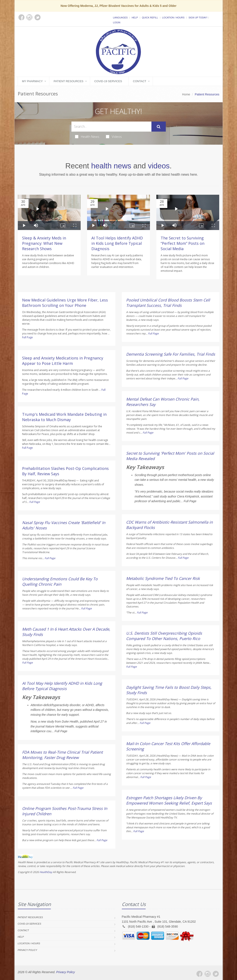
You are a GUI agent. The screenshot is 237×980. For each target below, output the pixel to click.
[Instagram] (208, 974)
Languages (120, 18)
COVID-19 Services (108, 81)
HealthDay (46, 872)
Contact (140, 81)
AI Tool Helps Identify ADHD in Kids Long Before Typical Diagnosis (117, 243)
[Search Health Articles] (111, 127)
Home (186, 94)
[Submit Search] (159, 127)
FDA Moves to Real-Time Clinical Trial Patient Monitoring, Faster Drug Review (62, 755)
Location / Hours (173, 18)
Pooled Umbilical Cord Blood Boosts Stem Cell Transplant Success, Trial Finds (168, 303)
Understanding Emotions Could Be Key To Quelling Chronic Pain (60, 581)
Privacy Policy (28, 950)
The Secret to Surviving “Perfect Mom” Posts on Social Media (183, 243)
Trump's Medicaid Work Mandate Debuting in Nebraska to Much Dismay (64, 417)
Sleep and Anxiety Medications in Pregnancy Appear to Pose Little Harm (63, 361)
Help (135, 18)
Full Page (27, 337)
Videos (114, 137)
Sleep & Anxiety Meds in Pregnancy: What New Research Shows (44, 243)
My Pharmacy (32, 81)
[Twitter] (216, 974)
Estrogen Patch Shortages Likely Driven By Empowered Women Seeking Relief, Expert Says (169, 800)
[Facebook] (199, 974)
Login (117, 22)
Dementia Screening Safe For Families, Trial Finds (171, 354)
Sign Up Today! (198, 18)
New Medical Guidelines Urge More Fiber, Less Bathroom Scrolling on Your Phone (65, 303)
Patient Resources (69, 81)
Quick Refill (150, 18)
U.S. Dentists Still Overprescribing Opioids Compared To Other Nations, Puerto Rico (164, 636)
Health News (87, 137)
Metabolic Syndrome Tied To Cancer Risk (163, 578)
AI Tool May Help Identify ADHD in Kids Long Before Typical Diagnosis (62, 686)
